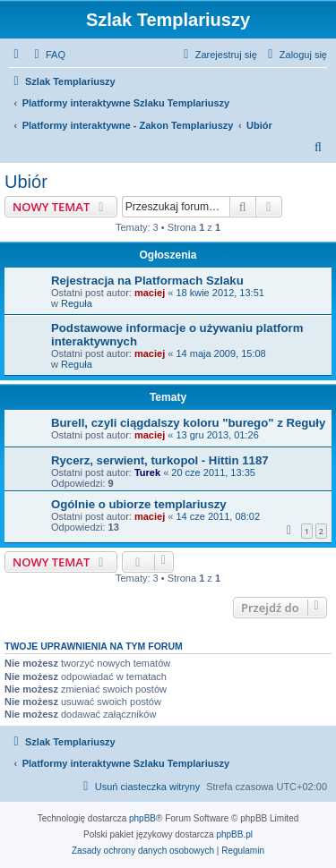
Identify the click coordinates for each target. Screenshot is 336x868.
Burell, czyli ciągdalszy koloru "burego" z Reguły (188, 423)
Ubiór (26, 182)
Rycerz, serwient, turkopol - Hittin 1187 (160, 460)
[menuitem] (47, 55)
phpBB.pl (234, 834)
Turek (147, 472)
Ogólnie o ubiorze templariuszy (139, 504)
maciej (150, 293)
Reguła (77, 303)
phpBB (142, 818)
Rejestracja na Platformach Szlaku (147, 281)
